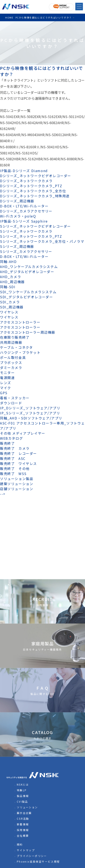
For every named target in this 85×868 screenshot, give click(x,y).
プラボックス (11, 362)
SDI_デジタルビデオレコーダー (27, 297)
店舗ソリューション (17, 489)
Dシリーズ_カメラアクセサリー (26, 211)
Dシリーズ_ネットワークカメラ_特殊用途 (35, 196)
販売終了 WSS (13, 474)
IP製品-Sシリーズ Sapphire (24, 221)
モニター (7, 373)
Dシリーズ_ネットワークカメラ (26, 181)
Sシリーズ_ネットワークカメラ (26, 231)
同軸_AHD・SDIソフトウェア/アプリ (31, 418)
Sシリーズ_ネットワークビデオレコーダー (35, 226)
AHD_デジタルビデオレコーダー (27, 272)
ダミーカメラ (11, 368)
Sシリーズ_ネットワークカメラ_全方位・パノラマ (42, 241)
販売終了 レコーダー (20, 453)
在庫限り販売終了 (15, 337)
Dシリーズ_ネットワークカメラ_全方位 (33, 191)
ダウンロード (11, 403)
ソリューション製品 (17, 479)
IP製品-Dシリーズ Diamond (24, 171)
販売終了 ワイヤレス (18, 463)
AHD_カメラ (10, 277)
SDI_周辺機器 (12, 307)
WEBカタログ (11, 438)
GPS (4, 393)
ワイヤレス (9, 312)
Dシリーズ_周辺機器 (17, 201)
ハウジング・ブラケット (20, 352)
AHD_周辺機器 (12, 282)
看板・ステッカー (15, 398)
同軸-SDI (8, 287)
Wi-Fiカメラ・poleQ (18, 216)
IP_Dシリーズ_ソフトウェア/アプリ (30, 408)
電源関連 (7, 378)
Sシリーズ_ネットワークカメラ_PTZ (31, 236)
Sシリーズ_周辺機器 (17, 246)
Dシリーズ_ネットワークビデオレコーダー (36, 176)
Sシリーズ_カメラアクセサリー (26, 251)
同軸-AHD (8, 261)
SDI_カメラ (10, 302)
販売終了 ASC (13, 458)
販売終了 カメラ (17, 448)
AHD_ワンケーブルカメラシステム (29, 267)
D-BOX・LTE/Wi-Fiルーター (24, 206)
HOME (9, 17)
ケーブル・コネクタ (16, 347)
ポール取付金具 (13, 357)
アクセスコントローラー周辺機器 (28, 332)
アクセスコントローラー (20, 322)
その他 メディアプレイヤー (23, 433)
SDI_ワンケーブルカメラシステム (28, 292)
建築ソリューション (17, 484)
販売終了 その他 (15, 469)
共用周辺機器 (11, 342)
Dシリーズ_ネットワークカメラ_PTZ (31, 186)
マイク (6, 388)
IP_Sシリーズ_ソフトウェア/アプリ (30, 413)
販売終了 (7, 443)
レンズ (6, 383)
